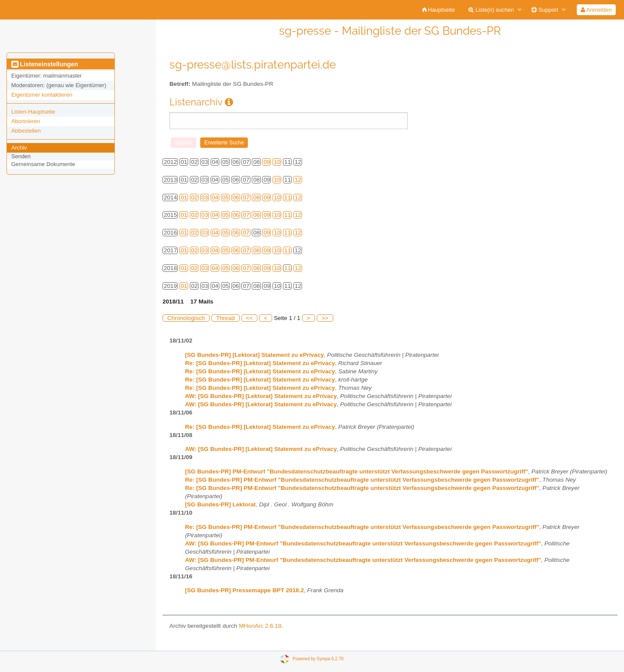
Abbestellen (26, 131)
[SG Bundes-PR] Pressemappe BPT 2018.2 (244, 590)
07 (246, 197)
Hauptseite (439, 10)
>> (325, 318)
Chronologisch (186, 318)
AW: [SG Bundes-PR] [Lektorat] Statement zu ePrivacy (261, 396)
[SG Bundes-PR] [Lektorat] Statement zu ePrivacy (254, 355)
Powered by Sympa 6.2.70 (318, 658)
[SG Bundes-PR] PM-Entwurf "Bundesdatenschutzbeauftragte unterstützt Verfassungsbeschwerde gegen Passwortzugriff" (357, 471)
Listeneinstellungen (45, 64)
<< (250, 318)
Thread (226, 318)
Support (545, 10)
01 (184, 197)
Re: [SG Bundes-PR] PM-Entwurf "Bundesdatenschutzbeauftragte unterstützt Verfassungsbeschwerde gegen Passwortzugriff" (362, 480)
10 (277, 162)
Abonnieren (26, 121)
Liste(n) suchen (491, 10)
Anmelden (596, 10)
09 (267, 162)
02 (194, 197)
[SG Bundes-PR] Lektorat (220, 504)
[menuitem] (439, 10)
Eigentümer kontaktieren (42, 95)
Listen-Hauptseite (33, 112)
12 (298, 180)
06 (236, 197)
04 (215, 197)
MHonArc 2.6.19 (260, 626)
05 (226, 197)
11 (288, 197)
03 (205, 197)
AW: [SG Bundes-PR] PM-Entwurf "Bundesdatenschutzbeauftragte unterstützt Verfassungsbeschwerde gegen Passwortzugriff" (363, 543)
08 (256, 197)
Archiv (19, 148)
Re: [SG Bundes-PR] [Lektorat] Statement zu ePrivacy (260, 363)
